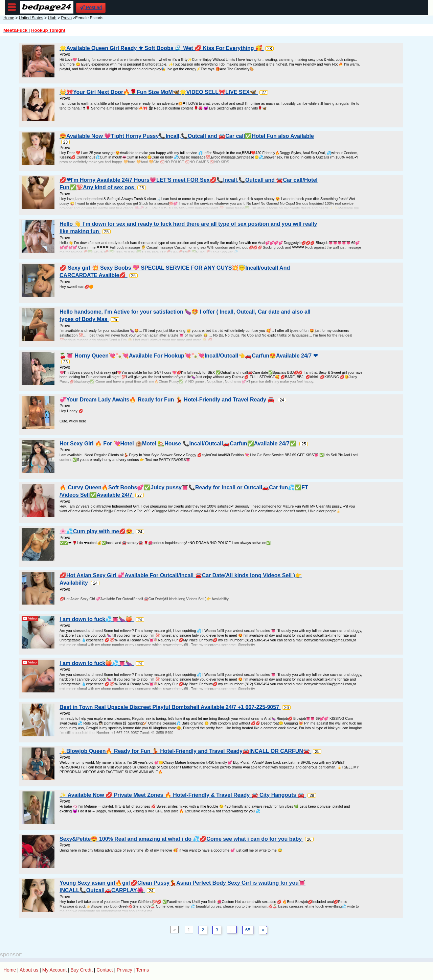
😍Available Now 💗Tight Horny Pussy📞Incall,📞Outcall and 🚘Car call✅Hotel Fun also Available (187, 136)
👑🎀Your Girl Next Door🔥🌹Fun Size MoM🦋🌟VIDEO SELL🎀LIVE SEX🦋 (159, 92)
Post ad (91, 7)
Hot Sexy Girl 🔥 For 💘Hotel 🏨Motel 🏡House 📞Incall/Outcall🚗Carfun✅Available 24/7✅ (179, 444)
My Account (54, 970)
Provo (66, 18)
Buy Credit (82, 970)
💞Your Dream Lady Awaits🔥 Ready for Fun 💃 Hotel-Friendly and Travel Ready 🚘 (168, 400)
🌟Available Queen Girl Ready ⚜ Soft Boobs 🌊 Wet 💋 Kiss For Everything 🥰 (162, 48)
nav (12, 7)
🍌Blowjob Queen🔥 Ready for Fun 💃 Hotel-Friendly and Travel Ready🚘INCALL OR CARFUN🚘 (185, 751)
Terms (142, 970)
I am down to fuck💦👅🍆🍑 (97, 619)
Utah (52, 18)
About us (29, 970)
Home (9, 18)
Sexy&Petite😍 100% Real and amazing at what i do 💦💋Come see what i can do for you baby (181, 839)
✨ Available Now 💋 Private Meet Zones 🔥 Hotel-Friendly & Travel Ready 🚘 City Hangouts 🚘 (183, 795)
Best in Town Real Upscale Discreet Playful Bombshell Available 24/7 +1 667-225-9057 (170, 707)
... (232, 930)
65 (248, 930)
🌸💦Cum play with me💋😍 (97, 531)
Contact (105, 970)
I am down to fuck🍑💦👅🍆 (97, 663)
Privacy (124, 970)
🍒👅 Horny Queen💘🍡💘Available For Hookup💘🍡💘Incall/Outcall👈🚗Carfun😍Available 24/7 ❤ (189, 356)
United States (31, 18)
